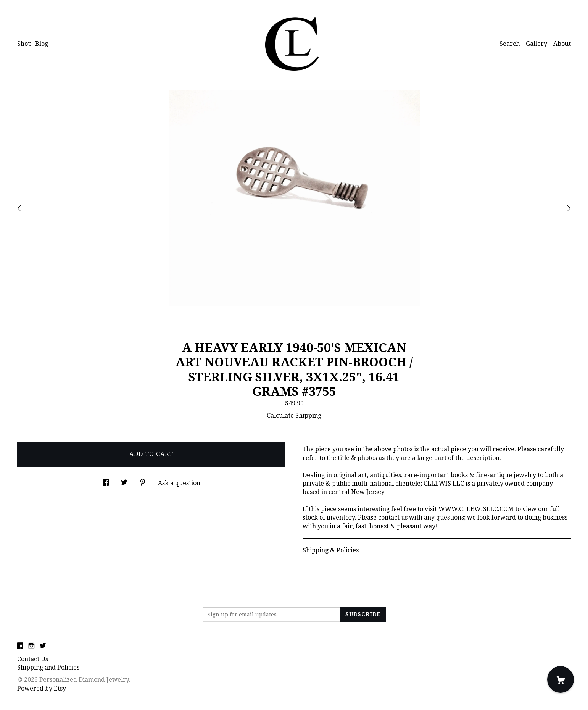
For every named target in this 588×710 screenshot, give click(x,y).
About (562, 44)
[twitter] (43, 646)
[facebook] (20, 646)
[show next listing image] (552, 206)
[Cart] (561, 679)
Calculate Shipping (294, 416)
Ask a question (179, 483)
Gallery (536, 44)
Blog (42, 44)
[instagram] (31, 646)
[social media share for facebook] (106, 481)
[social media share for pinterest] (143, 481)
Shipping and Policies (48, 667)
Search (510, 44)
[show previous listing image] (36, 206)
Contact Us (33, 659)
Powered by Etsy (42, 688)
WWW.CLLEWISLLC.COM (476, 509)
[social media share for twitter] (124, 481)
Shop (24, 44)
